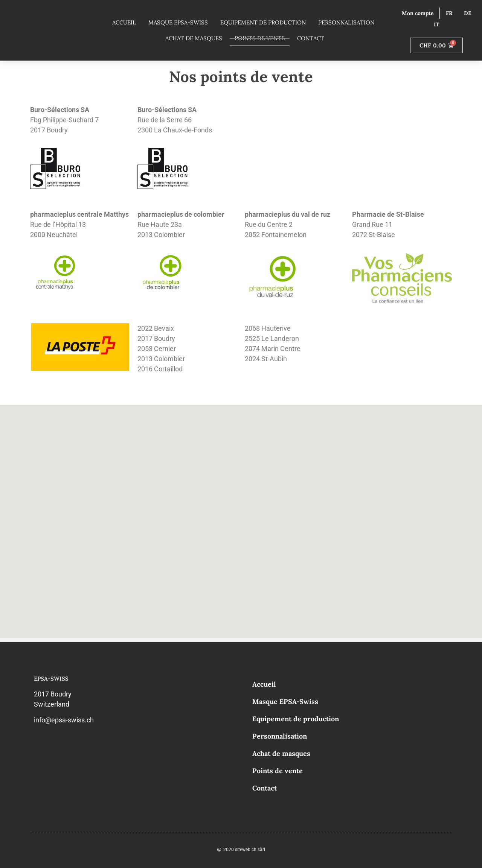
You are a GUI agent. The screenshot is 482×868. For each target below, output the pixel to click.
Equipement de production (263, 22)
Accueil (124, 22)
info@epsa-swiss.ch (64, 720)
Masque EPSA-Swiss (178, 22)
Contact (311, 38)
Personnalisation (346, 22)
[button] (188, 432)
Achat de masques (194, 38)
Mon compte (418, 13)
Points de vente (278, 771)
